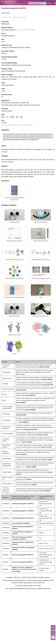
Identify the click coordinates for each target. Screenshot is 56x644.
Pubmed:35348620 (45, 491)
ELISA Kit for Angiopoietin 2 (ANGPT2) (23, 555)
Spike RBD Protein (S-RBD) (14, 335)
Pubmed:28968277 (24, 422)
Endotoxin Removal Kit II (14, 316)
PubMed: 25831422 (47, 379)
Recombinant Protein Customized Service (14, 260)
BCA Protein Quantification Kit (41, 222)
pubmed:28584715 (21, 402)
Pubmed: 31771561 (46, 447)
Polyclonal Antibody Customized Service (14, 278)
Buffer (41, 297)
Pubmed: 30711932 (43, 435)
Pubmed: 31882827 (47, 460)
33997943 (29, 479)
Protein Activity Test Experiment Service (41, 278)
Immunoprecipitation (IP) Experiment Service (14, 297)
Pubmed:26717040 (48, 385)
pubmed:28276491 (30, 395)
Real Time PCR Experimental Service (41, 316)
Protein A (15, 354)
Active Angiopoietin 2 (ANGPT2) (21, 523)
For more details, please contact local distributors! (17, 125)
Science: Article (20, 374)
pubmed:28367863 (21, 390)
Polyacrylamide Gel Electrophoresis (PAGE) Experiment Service (14, 199)
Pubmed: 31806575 (21, 454)
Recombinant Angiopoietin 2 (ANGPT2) (23, 504)
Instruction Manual (7, 111)
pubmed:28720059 (21, 415)
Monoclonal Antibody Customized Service (41, 260)
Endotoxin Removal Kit (14, 222)
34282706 (34, 485)
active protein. (36, 105)
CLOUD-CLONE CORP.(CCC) (30, 577)
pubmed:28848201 (31, 410)
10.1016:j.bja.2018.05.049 (30, 429)
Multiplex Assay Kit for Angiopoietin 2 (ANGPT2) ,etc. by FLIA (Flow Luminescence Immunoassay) (24, 569)
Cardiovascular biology (19, 17)
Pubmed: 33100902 (31, 467)
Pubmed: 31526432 (27, 442)
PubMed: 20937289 (44, 367)
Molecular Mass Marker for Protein (41, 241)
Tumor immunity (6, 17)
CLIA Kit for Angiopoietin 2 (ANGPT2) (22, 562)
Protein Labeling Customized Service (14, 241)
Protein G (41, 335)
